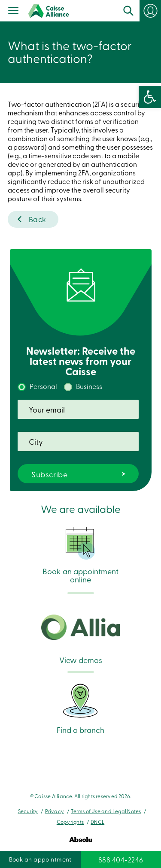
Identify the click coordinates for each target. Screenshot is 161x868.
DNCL (97, 822)
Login (150, 11)
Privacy (55, 811)
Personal (43, 386)
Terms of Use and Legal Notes (106, 811)
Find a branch (80, 708)
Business (89, 386)
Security (28, 811)
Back (38, 219)
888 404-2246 (121, 859)
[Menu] (14, 12)
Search (128, 11)
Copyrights (70, 822)
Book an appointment (40, 859)
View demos (80, 639)
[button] (150, 97)
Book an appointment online (80, 555)
